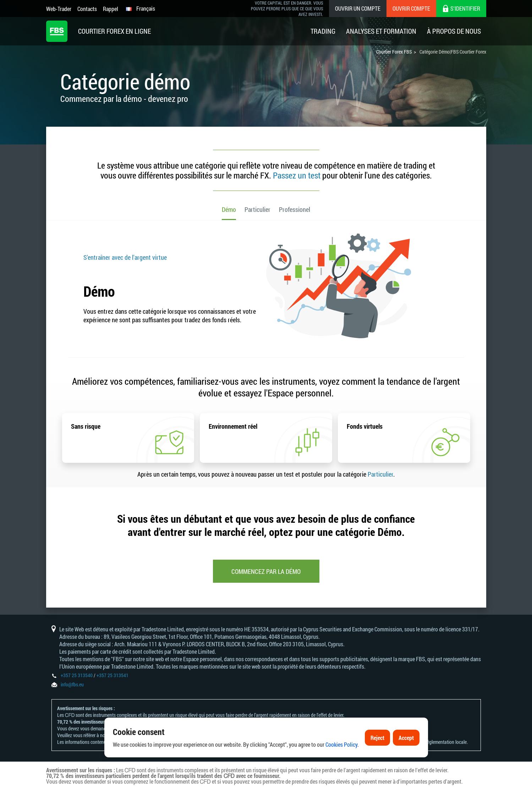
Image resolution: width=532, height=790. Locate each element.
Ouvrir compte (411, 8)
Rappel (111, 9)
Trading (323, 31)
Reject (377, 740)
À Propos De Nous (454, 31)
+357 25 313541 (113, 675)
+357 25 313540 (77, 675)
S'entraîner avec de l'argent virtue (125, 257)
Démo (229, 209)
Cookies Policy (341, 747)
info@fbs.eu (72, 684)
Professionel (295, 209)
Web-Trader (59, 9)
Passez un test (297, 175)
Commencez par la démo (266, 571)
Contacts (87, 9)
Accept (406, 740)
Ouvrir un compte (358, 8)
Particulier (257, 209)
